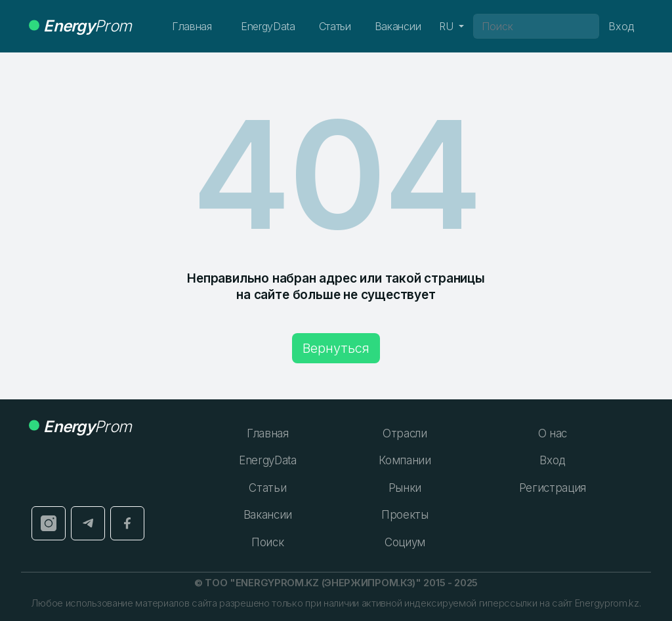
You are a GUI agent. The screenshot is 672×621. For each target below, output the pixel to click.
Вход (552, 460)
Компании (405, 460)
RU (448, 26)
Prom (80, 26)
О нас (553, 433)
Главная (192, 26)
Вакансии (398, 26)
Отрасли (405, 433)
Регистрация (553, 488)
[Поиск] (536, 26)
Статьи (335, 26)
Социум (405, 542)
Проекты (405, 515)
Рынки (405, 488)
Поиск (267, 542)
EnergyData (268, 26)
